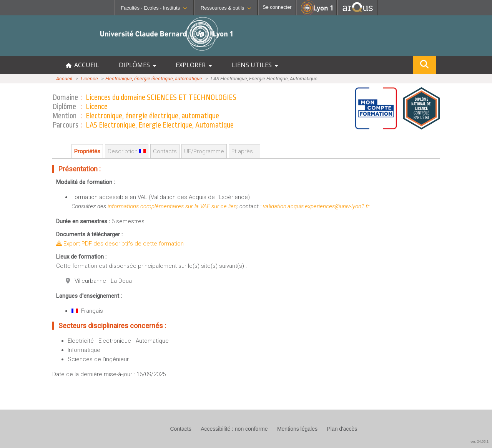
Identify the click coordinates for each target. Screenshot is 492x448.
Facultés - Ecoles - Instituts (154, 8)
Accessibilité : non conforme (234, 429)
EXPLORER (194, 65)
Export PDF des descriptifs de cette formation (120, 244)
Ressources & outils (226, 8)
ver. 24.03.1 (480, 441)
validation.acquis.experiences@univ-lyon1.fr (316, 206)
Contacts (165, 151)
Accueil (64, 79)
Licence (89, 79)
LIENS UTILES (255, 65)
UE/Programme (204, 151)
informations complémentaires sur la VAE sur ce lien (172, 206)
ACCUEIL (82, 65)
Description (127, 151)
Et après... (244, 151)
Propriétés (87, 151)
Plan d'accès (342, 429)
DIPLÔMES (137, 65)
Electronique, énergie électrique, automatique (154, 79)
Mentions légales (297, 429)
